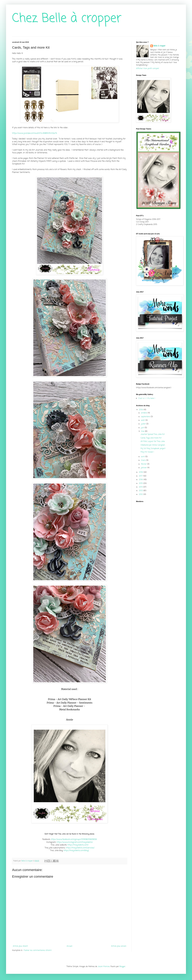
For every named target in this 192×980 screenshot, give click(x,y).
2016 (141, 480)
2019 (141, 410)
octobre (144, 413)
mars (144, 460)
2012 (141, 494)
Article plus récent (20, 946)
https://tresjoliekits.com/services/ (80, 848)
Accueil (69, 946)
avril (143, 457)
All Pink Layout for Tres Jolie (153, 441)
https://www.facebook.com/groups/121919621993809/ (74, 839)
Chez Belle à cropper (67, 19)
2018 (141, 472)
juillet (144, 424)
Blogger (122, 967)
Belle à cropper (159, 46)
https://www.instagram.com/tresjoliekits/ (75, 842)
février (144, 464)
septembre (146, 417)
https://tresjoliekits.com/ (78, 845)
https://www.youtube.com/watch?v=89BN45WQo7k (35, 133)
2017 (141, 476)
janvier (144, 468)
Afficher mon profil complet (148, 69)
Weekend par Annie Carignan (153, 445)
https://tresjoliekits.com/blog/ (76, 850)
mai (143, 431)
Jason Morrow (104, 967)
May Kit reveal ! (147, 452)
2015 (141, 483)
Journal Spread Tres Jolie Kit (153, 434)
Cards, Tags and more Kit (151, 438)
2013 (141, 491)
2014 (141, 487)
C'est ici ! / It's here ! (147, 398)
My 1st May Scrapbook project (153, 449)
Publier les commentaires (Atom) (38, 950)
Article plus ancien (119, 946)
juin (143, 428)
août (143, 420)
